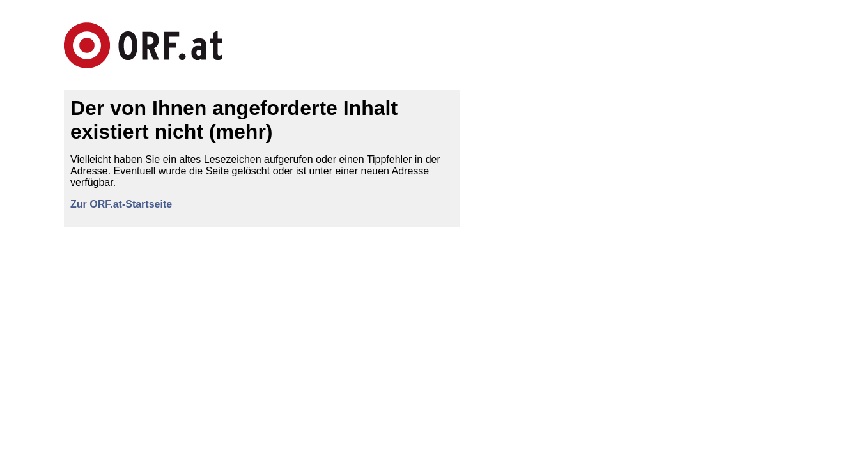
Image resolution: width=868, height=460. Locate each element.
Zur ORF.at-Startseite (121, 204)
